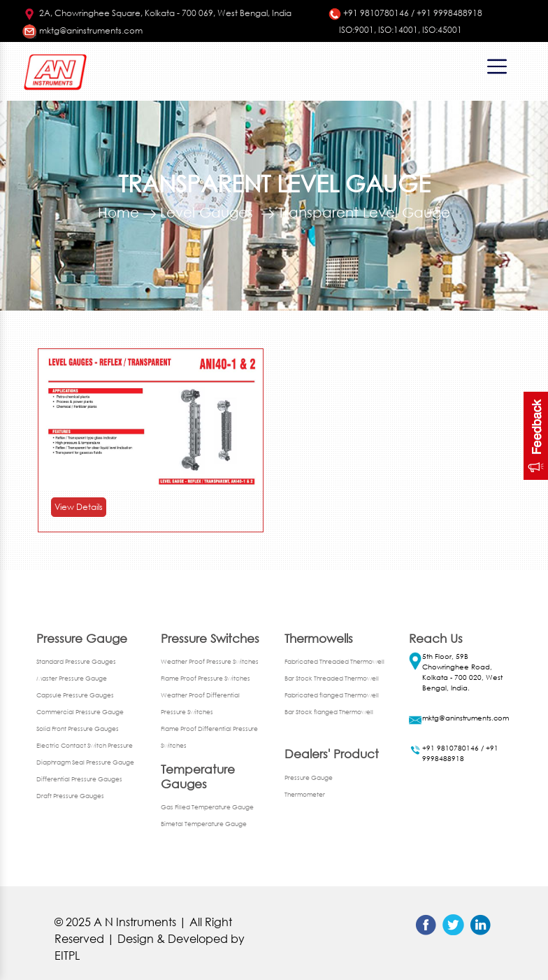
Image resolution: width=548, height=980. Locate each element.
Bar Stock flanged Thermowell (329, 712)
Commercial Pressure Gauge (80, 712)
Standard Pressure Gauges (76, 661)
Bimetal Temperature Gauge (204, 824)
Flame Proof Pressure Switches (206, 678)
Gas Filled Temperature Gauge (207, 807)
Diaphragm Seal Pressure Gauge (85, 762)
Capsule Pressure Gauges (75, 695)
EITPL (67, 955)
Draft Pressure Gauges (70, 796)
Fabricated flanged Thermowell (332, 695)
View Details (79, 507)
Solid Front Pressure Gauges (78, 729)
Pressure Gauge (309, 777)
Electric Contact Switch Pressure (85, 745)
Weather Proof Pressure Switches (210, 661)
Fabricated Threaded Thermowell (334, 661)
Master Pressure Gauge (72, 678)
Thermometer (305, 794)
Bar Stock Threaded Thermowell (332, 678)
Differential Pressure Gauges (79, 779)
